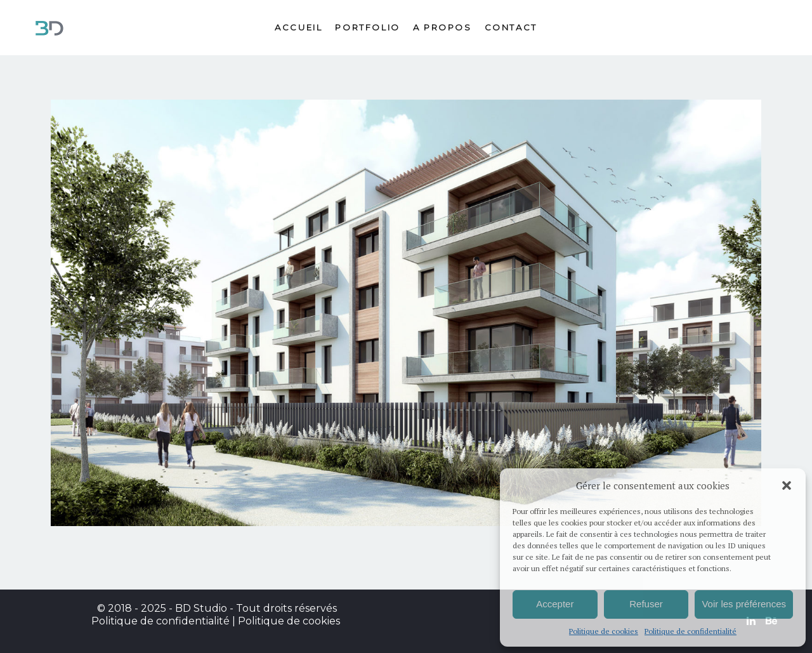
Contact (511, 27)
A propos (442, 27)
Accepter (555, 604)
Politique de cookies (604, 631)
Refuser (646, 604)
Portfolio (367, 27)
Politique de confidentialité (691, 631)
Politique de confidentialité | (165, 621)
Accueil (298, 27)
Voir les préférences (744, 604)
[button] (787, 485)
